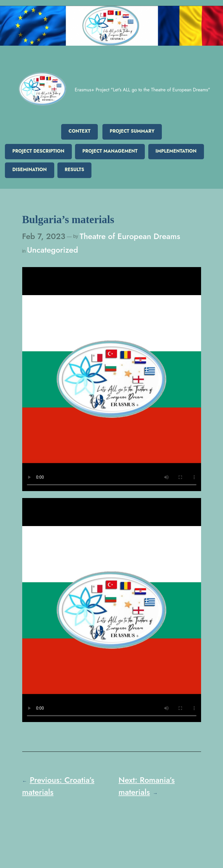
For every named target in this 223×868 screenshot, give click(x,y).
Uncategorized (52, 250)
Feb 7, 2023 (44, 236)
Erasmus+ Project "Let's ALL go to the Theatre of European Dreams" (142, 90)
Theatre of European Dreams (130, 236)
